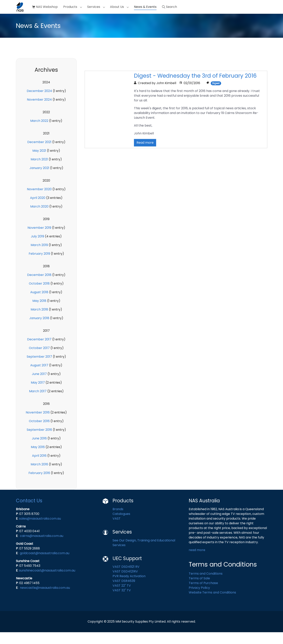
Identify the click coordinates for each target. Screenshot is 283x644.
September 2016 (39, 441)
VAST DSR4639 (124, 593)
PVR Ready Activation (129, 588)
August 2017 (39, 377)
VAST (117, 530)
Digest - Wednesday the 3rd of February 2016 (195, 88)
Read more (145, 154)
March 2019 (39, 257)
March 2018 (39, 321)
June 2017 (39, 386)
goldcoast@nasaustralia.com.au (45, 565)
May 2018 (39, 313)
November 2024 (39, 111)
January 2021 (39, 180)
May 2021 (39, 162)
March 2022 (39, 133)
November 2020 (39, 201)
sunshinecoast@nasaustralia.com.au (47, 582)
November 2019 (39, 239)
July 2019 (38, 248)
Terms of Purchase (203, 595)
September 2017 (39, 368)
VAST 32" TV (122, 602)
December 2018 (39, 287)
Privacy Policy (199, 599)
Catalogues (122, 526)
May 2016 (38, 459)
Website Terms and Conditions (212, 604)
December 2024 (39, 103)
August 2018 (39, 304)
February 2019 (39, 265)
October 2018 (39, 295)
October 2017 (39, 360)
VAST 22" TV (122, 597)
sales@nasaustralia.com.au (40, 530)
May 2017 (38, 394)
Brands (118, 521)
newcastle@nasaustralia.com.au (45, 599)
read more (197, 562)
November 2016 (38, 424)
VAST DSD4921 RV (126, 578)
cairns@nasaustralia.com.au (42, 548)
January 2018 (39, 330)
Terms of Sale (199, 590)
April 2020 (38, 210)
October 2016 (39, 433)
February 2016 (39, 485)
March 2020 (39, 218)
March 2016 (39, 476)
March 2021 (39, 171)
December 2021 (39, 154)
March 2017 (38, 403)
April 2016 (39, 467)
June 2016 (39, 450)
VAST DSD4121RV (125, 583)
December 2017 (39, 351)
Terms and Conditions (206, 585)
